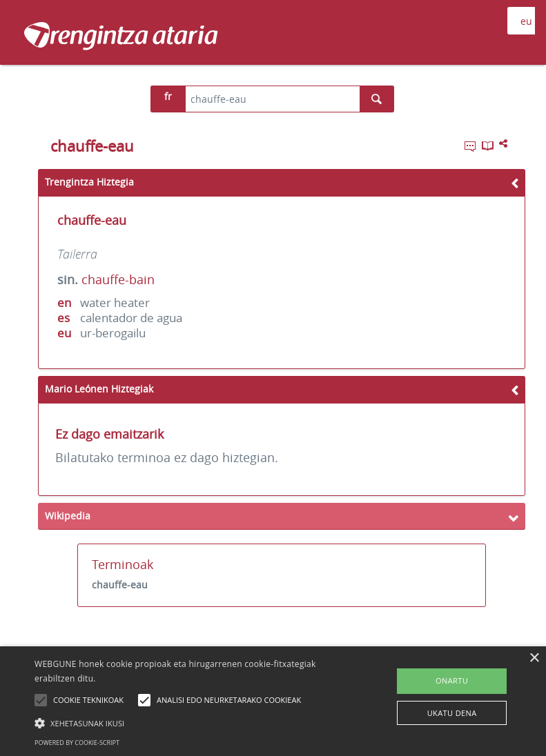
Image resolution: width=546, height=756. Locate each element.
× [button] (534, 658)
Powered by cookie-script (77, 743)
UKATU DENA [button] (452, 713)
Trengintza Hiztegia (89, 182)
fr (168, 96)
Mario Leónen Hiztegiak (99, 389)
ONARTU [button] (452, 680)
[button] (189, 723)
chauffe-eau (120, 585)
